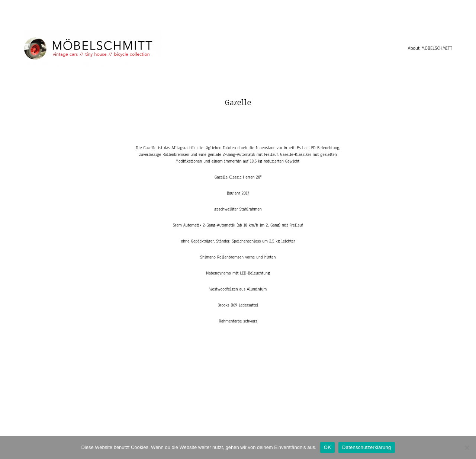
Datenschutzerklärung (366, 447)
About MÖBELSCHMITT (430, 48)
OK (327, 447)
